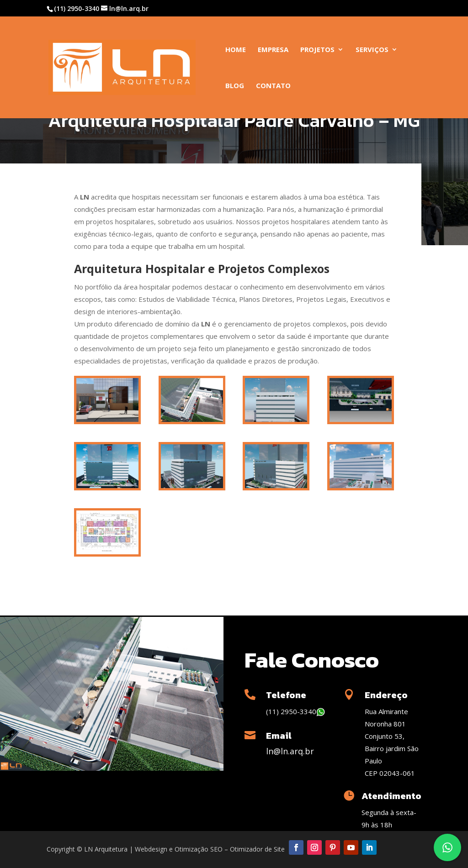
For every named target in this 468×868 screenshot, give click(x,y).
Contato (273, 86)
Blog (235, 86)
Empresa (273, 50)
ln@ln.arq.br (290, 751)
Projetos (317, 50)
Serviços (372, 50)
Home (236, 50)
